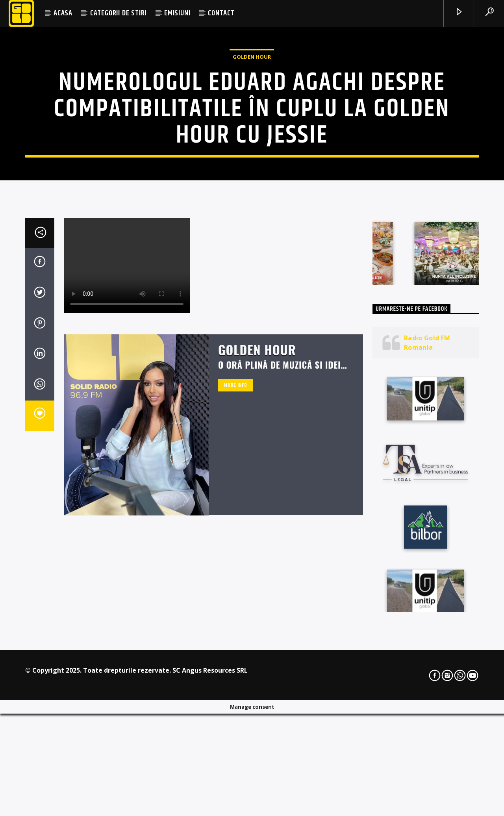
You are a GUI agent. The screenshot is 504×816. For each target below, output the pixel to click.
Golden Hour (252, 146)
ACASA (63, 13)
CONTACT (221, 13)
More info (235, 582)
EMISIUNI (177, 13)
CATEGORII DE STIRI (118, 13)
